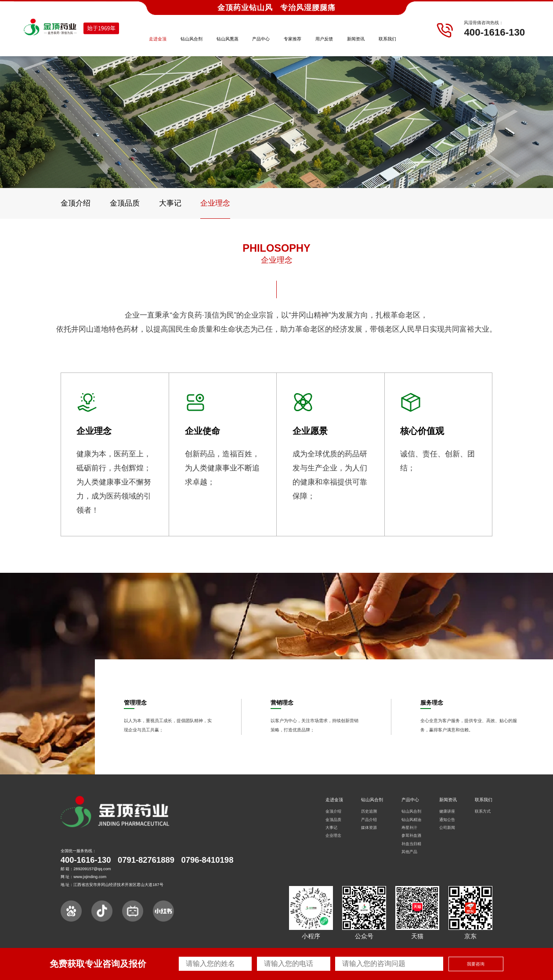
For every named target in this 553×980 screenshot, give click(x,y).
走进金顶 (158, 39)
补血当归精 (411, 844)
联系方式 (483, 811)
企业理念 (215, 203)
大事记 (170, 203)
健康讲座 (447, 811)
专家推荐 (293, 39)
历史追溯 (369, 811)
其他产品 (409, 852)
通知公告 (447, 820)
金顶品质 (125, 203)
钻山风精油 (411, 820)
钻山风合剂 (192, 39)
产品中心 (261, 39)
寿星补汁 (409, 828)
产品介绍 (369, 820)
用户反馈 (324, 39)
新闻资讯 (356, 39)
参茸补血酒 (411, 835)
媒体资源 (369, 828)
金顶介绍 (76, 203)
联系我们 (387, 39)
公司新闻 (447, 828)
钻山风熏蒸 (228, 39)
